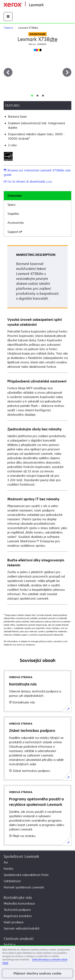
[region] (37, 963)
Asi (6, 862)
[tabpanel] (37, 425)
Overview (15, 196)
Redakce (10, 945)
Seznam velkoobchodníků (21, 928)
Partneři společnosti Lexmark (24, 887)
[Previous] (8, 72)
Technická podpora (17, 910)
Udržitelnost (12, 881)
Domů (47, 5)
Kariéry (9, 869)
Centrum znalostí (19, 939)
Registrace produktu (18, 916)
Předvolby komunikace (19, 903)
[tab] (32, 96)
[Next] (67, 72)
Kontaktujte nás (18, 898)
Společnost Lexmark (21, 856)
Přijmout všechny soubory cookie (37, 973)
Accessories (16, 223)
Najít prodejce (14, 922)
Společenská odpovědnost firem (26, 875)
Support (15, 232)
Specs (12, 205)
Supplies (13, 214)
